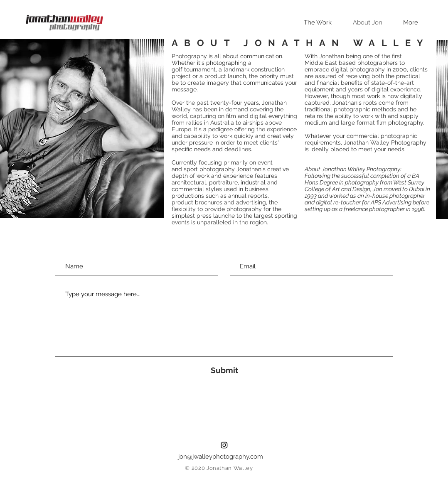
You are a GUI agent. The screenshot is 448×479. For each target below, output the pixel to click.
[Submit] (224, 370)
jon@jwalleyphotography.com (221, 457)
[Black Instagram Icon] (224, 445)
